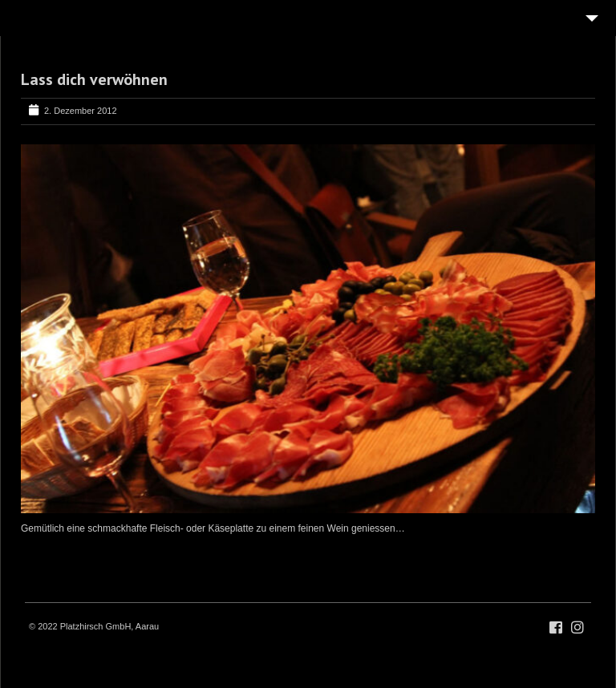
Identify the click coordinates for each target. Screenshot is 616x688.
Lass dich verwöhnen (94, 79)
